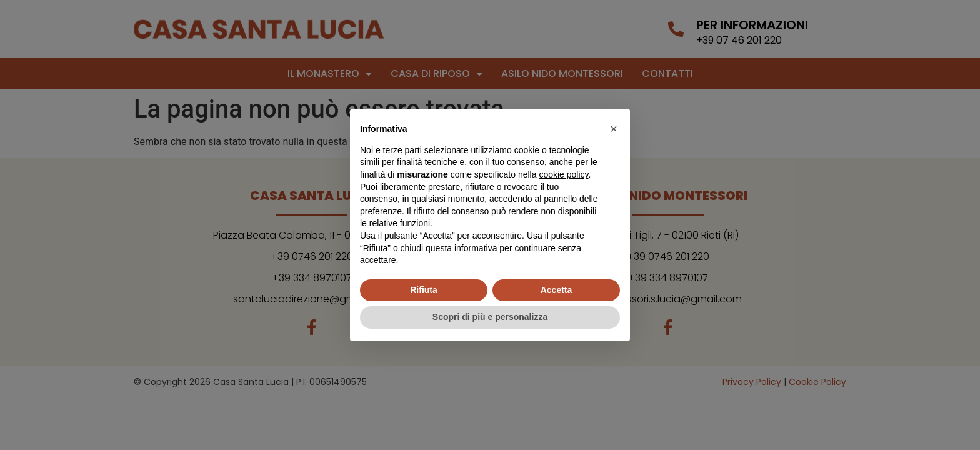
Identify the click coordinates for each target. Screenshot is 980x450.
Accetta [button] (557, 290)
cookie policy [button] (563, 174)
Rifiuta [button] (424, 290)
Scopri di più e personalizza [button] (490, 317)
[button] (614, 129)
